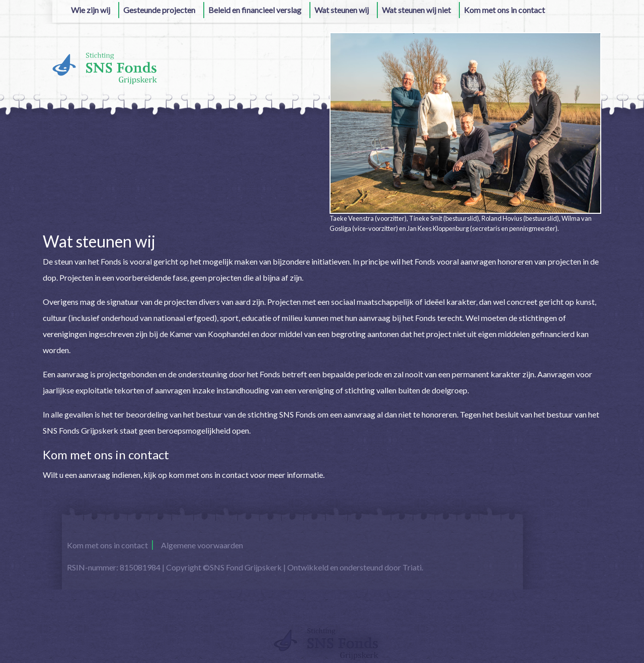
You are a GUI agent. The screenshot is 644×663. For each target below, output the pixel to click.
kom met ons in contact (209, 475)
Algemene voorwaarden (202, 545)
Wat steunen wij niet (416, 10)
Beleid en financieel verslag (255, 10)
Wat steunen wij (342, 10)
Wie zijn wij (91, 10)
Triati (412, 567)
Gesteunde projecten (159, 10)
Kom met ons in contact (504, 10)
